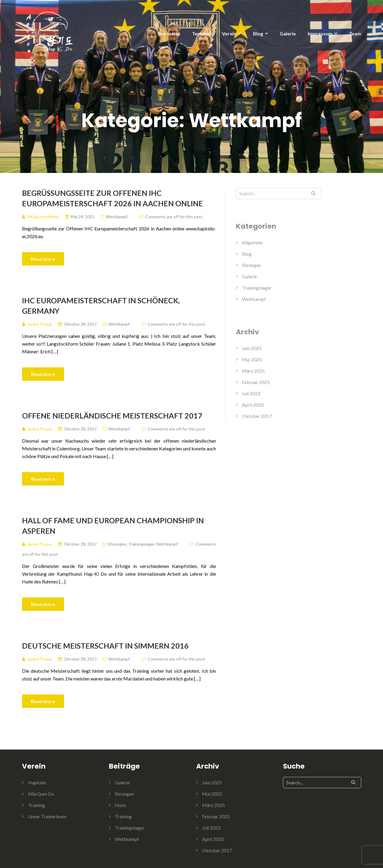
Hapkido (37, 782)
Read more (43, 259)
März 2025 (253, 371)
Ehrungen (117, 544)
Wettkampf (117, 217)
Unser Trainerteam (47, 816)
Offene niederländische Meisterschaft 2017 (112, 416)
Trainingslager (141, 544)
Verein (229, 33)
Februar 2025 (256, 382)
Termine (201, 33)
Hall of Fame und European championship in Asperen (113, 526)
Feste (120, 805)
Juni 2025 (252, 348)
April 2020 (253, 405)
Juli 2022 (251, 393)
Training (36, 805)
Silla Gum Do (41, 794)
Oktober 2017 (257, 416)
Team (355, 33)
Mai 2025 (252, 359)
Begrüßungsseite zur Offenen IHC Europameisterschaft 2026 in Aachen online (112, 198)
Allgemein (252, 242)
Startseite (169, 33)
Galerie (288, 33)
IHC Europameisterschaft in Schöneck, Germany (101, 306)
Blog (258, 33)
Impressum (320, 33)
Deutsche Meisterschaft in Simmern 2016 (105, 646)
